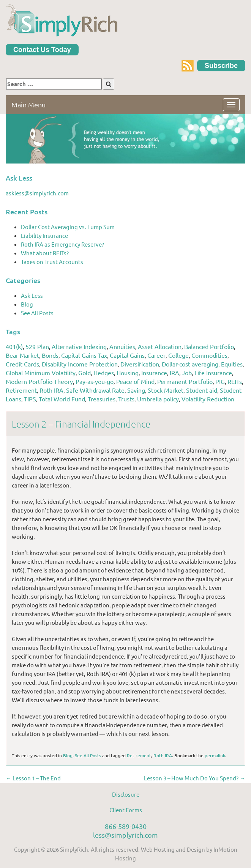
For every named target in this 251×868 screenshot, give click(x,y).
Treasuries (102, 399)
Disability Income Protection (80, 364)
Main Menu (28, 105)
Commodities (209, 355)
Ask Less (32, 295)
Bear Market (22, 355)
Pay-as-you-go (95, 381)
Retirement (21, 390)
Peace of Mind (135, 381)
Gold (84, 373)
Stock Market (166, 390)
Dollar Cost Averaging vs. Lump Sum (68, 227)
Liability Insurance (44, 235)
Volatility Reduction (208, 399)
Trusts (126, 399)
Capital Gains (127, 355)
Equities (232, 364)
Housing (128, 373)
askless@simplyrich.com (37, 193)
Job (187, 373)
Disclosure (126, 794)
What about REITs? (45, 253)
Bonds (50, 355)
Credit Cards (22, 364)
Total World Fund (62, 399)
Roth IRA (51, 390)
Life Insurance (213, 373)
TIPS (30, 399)
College (178, 355)
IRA (174, 373)
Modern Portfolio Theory (39, 381)
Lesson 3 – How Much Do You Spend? (195, 778)
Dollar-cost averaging (190, 364)
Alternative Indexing (79, 346)
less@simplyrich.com (125, 835)
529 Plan (37, 346)
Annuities (122, 346)
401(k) (14, 346)
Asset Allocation (160, 346)
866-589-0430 (126, 826)
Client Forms (126, 810)
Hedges (104, 373)
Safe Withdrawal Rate (95, 390)
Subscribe (221, 66)
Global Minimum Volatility (41, 373)
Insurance (154, 373)
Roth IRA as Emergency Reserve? (62, 244)
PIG (220, 381)
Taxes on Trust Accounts (52, 262)
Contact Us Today (42, 50)
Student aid (202, 390)
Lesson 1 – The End (33, 778)
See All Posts (37, 313)
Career (156, 355)
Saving (136, 390)
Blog (27, 304)
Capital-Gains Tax (84, 355)
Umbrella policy (158, 399)
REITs (235, 381)
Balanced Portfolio (209, 346)
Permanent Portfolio (185, 381)
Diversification (140, 364)
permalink (215, 755)
